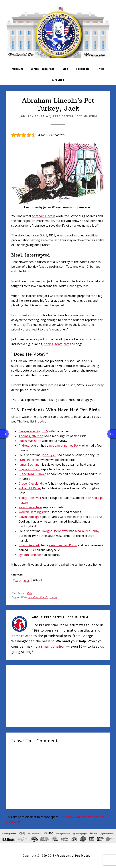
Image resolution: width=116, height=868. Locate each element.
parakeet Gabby (88, 531)
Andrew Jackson (29, 446)
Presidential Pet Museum (58, 32)
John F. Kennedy (29, 545)
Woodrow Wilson (30, 507)
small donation (53, 646)
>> (112, 434)
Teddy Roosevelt (30, 498)
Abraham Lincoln (43, 216)
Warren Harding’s (31, 512)
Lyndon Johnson (30, 555)
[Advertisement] (58, 696)
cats (66, 344)
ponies (48, 344)
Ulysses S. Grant (30, 469)
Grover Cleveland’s (31, 483)
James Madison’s (30, 441)
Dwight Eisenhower (55, 531)
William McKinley (30, 488)
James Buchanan (30, 464)
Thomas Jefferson (31, 436)
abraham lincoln (38, 597)
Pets (30, 593)
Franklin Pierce (29, 460)
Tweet (17, 580)
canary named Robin (63, 545)
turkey (53, 597)
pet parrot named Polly (65, 446)
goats (58, 344)
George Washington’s (33, 431)
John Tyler (49, 455)
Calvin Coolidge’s (30, 517)
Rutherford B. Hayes (32, 474)
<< (4, 434)
